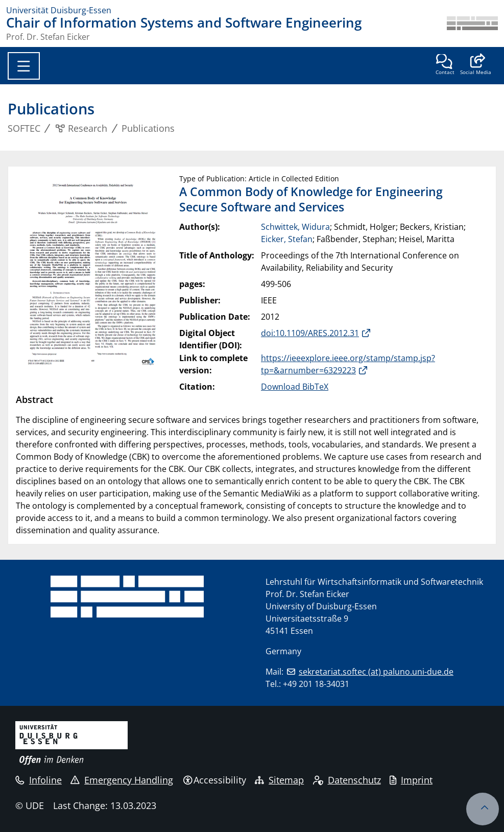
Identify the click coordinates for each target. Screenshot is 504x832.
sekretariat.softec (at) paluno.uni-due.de (376, 672)
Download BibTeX (295, 387)
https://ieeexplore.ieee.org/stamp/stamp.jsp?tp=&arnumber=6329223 (348, 364)
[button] (476, 65)
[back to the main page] (472, 29)
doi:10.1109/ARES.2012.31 (310, 333)
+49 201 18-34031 (316, 684)
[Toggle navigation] (24, 66)
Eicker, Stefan (287, 239)
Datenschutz (347, 780)
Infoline (39, 780)
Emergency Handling (122, 780)
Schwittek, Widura (295, 227)
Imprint (411, 780)
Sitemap (279, 780)
